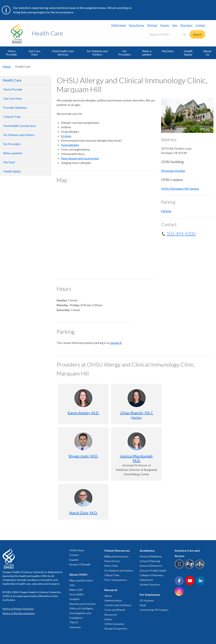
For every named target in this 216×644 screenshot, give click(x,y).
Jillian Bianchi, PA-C (137, 415)
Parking (166, 211)
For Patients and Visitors (97, 53)
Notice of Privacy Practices (18, 609)
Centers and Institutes (118, 605)
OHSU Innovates (114, 624)
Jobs (175, 25)
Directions (186, 25)
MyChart (152, 25)
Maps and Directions (81, 580)
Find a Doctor (137, 25)
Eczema (66, 136)
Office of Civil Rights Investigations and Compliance (81, 613)
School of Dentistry (151, 566)
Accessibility (77, 594)
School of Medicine (151, 556)
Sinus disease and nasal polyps (80, 158)
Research (111, 590)
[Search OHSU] (167, 34)
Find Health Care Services (63, 53)
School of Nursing (150, 561)
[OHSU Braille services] (180, 568)
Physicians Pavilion (173, 171)
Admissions (146, 580)
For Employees (150, 594)
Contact (200, 25)
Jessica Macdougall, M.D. (137, 458)
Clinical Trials (112, 575)
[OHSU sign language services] (190, 568)
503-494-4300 (181, 233)
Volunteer (75, 627)
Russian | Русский (80, 564)
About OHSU (78, 574)
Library (108, 619)
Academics (147, 550)
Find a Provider (12, 53)
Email (143, 605)
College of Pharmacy (152, 575)
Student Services (150, 584)
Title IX (74, 622)
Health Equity (188, 53)
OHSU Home (118, 25)
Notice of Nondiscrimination (19, 613)
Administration (113, 600)
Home (7, 66)
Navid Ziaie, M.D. (83, 513)
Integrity (74, 599)
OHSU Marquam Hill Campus (180, 188)
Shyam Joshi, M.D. (83, 456)
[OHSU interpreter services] (200, 568)
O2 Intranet (147, 600)
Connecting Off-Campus (154, 610)
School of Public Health (153, 571)
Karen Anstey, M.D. (83, 413)
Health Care (47, 33)
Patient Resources (117, 550)
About (108, 596)
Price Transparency (116, 580)
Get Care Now (34, 53)
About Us (207, 53)
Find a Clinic (111, 566)
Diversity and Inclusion (82, 604)
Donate (165, 25)
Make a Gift (76, 590)
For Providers (125, 53)
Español (74, 560)
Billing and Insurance (116, 556)
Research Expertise (116, 628)
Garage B (116, 343)
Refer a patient (147, 53)
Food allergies (70, 145)
